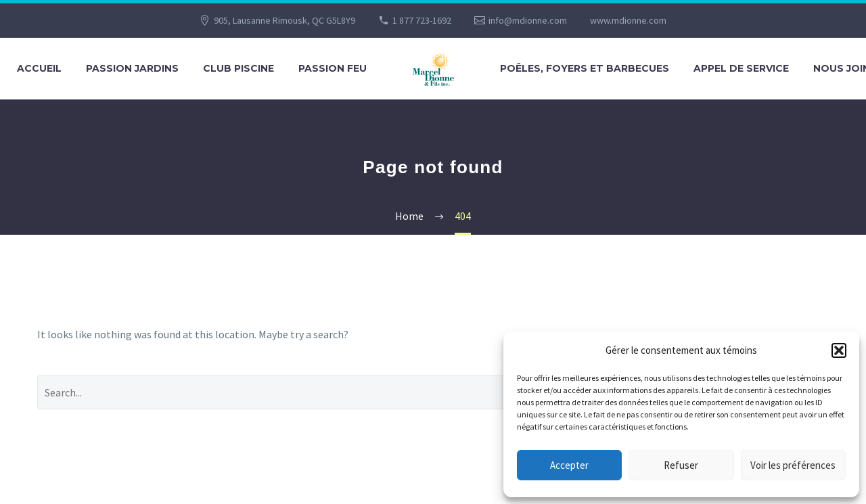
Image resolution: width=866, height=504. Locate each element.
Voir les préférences (793, 465)
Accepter (569, 465)
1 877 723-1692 (422, 20)
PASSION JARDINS (132, 68)
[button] (839, 350)
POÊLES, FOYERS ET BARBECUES (585, 68)
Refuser (681, 465)
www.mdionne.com (628, 20)
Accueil (39, 68)
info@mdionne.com (528, 20)
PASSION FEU (333, 68)
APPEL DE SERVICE (741, 68)
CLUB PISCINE (238, 68)
